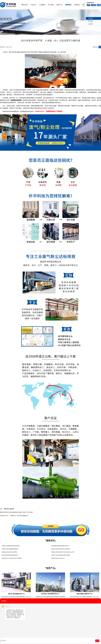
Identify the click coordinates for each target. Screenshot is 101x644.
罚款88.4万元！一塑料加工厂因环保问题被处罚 (14, 516)
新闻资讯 (68, 5)
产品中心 (33, 5)
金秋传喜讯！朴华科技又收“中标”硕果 (12, 558)
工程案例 (42, 5)
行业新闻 (90, 18)
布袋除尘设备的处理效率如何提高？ (11, 546)
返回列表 (95, 47)
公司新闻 (90, 24)
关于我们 (51, 5)
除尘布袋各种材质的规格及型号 (10, 555)
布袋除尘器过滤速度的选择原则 (10, 549)
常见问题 (90, 21)
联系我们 (77, 5)
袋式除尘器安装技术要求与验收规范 (61, 549)
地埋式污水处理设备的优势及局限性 (61, 555)
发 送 (97, 641)
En (84, 5)
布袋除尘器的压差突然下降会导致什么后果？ (63, 552)
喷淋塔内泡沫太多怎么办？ (58, 558)
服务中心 (60, 5)
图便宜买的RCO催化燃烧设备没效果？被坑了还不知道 (16, 512)
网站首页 (25, 5)
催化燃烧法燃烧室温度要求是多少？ (61, 546)
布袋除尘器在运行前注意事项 (9, 552)
